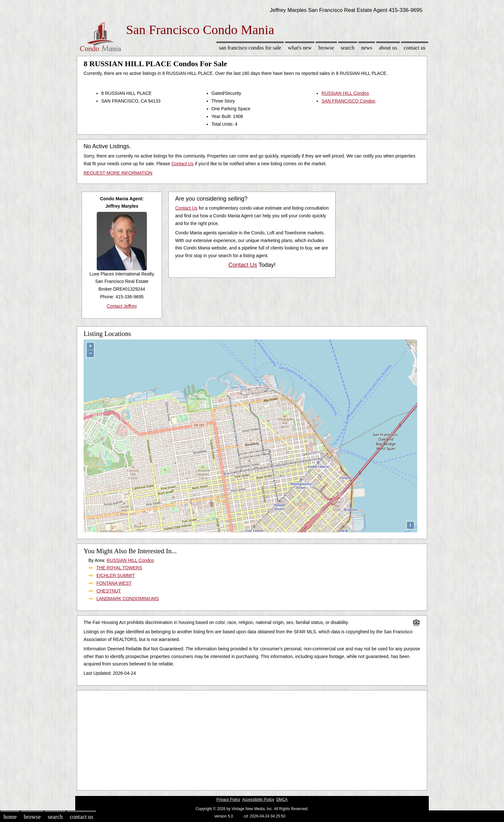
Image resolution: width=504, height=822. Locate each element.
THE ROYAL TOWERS (119, 568)
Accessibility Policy (258, 799)
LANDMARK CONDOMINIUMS (128, 599)
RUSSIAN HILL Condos (345, 93)
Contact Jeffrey (122, 306)
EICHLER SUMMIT (116, 575)
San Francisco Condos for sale (250, 48)
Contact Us (415, 48)
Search (348, 48)
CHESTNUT (109, 591)
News (367, 48)
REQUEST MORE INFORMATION (118, 173)
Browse (326, 48)
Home (10, 817)
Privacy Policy (228, 799)
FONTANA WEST (114, 583)
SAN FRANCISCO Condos (348, 101)
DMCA (282, 799)
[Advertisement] (252, 739)
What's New (300, 48)
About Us (388, 48)
